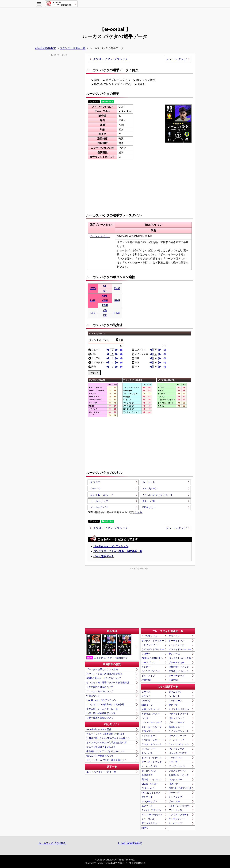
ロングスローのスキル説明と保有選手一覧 (118, 551)
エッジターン (150, 488)
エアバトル (147, 806)
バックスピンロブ (178, 753)
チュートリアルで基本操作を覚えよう (105, 734)
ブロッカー (174, 801)
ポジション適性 (146, 80)
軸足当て (173, 705)
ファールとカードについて (100, 691)
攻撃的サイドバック (179, 667)
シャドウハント (149, 819)
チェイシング (175, 797)
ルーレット (149, 482)
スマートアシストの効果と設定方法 (104, 674)
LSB (93, 313)
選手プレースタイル (118, 80)
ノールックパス (99, 507)
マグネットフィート (179, 714)
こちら (138, 512)
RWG (117, 288)
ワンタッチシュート (152, 744)
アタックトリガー (150, 823)
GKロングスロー (150, 784)
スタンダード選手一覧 (73, 48)
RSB (117, 313)
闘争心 (145, 828)
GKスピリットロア (151, 793)
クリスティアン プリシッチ (110, 59)
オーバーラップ (176, 676)
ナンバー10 (174, 654)
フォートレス (175, 810)
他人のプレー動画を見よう (100, 756)
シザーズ (146, 692)
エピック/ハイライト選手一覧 (101, 772)
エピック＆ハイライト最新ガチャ (109, 647)
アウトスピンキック (152, 762)
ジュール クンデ (176, 59)
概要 (97, 80)
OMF (105, 296)
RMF (117, 301)
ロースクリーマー (178, 736)
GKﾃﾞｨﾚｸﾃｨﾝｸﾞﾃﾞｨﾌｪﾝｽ (180, 788)
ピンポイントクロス (152, 758)
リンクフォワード (150, 645)
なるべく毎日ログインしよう (101, 747)
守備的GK (174, 680)
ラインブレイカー (150, 636)
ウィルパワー (148, 749)
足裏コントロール (150, 709)
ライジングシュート (179, 731)
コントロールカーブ (152, 722)
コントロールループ (102, 495)
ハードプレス (148, 662)
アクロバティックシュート (158, 495)
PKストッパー (149, 788)
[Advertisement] (115, 15)
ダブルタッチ (175, 692)
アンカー (146, 667)
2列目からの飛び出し (152, 658)
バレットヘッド (176, 718)
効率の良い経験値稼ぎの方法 (101, 713)
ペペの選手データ (104, 556)
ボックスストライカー (153, 641)
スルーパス (149, 501)
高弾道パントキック (152, 779)
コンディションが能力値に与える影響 (105, 704)
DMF (105, 305)
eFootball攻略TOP (46, 48)
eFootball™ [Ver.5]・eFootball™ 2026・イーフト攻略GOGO (115, 863)
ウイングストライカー (153, 649)
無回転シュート (176, 727)
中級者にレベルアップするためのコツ (105, 751)
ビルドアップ (148, 676)
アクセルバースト (150, 714)
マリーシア (174, 793)
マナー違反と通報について (100, 718)
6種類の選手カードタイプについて (104, 678)
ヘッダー (146, 718)
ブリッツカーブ (176, 722)
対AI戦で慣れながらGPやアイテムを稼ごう (108, 738)
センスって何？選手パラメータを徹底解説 (108, 682)
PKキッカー (149, 507)
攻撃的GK (146, 680)
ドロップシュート (150, 731)
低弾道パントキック (179, 775)
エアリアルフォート (179, 815)
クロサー (146, 654)
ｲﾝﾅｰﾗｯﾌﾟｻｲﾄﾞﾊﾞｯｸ (150, 671)
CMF (105, 301)
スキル (141, 84)
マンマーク (147, 797)
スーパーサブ (175, 823)
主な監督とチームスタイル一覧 (102, 709)
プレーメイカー (176, 662)
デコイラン (174, 636)
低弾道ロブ (147, 775)
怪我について (93, 696)
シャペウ (95, 488)
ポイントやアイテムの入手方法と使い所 (107, 743)
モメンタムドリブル (179, 709)
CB (105, 310)
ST (105, 291)
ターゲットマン (176, 641)
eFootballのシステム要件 (99, 729)
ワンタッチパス (176, 749)
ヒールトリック (99, 501)
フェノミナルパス (178, 771)
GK (105, 315)
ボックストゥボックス (180, 658)
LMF (93, 301)
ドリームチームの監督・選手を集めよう (107, 760)
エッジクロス (175, 758)
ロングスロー (175, 779)
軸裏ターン (147, 705)
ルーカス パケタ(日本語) (52, 843)
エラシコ (95, 482)
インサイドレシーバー (180, 649)
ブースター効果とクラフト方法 (102, 669)
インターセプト (149, 801)
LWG (93, 288)
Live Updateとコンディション (111, 546)
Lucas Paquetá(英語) (130, 843)
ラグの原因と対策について (100, 687)
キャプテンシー (176, 819)
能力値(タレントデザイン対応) (113, 84)
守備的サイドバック (179, 671)
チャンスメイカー (100, 236)
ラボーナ (173, 762)
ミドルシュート (149, 736)
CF (105, 286)
